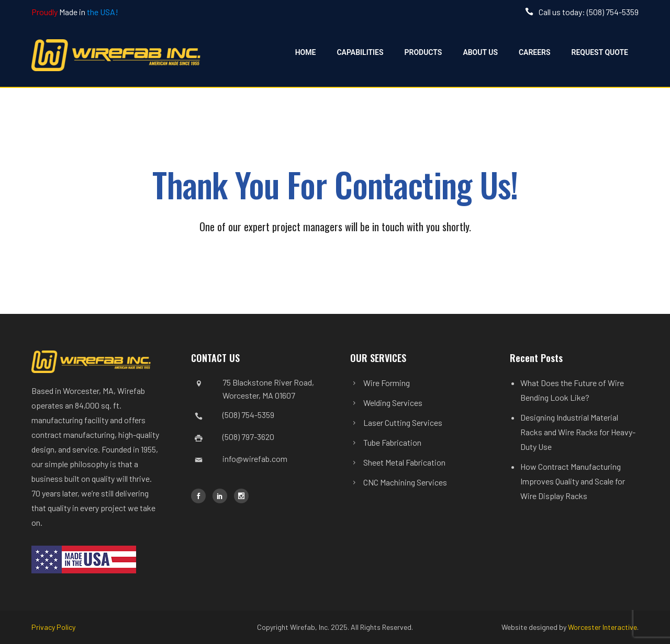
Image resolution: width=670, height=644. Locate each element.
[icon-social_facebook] (201, 496)
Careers (535, 52)
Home (306, 52)
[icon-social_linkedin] (222, 496)
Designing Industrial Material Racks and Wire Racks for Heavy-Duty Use (578, 432)
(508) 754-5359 (248, 415)
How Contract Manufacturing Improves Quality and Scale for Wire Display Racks (573, 481)
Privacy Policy (53, 627)
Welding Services (393, 403)
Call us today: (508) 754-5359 (589, 12)
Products (423, 52)
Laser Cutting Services (403, 422)
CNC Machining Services (405, 482)
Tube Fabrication (392, 442)
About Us (480, 52)
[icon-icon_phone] (532, 12)
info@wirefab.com (255, 459)
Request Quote (600, 52)
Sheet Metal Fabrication (404, 462)
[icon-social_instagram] (241, 496)
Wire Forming (387, 383)
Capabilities (360, 52)
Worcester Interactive (602, 627)
